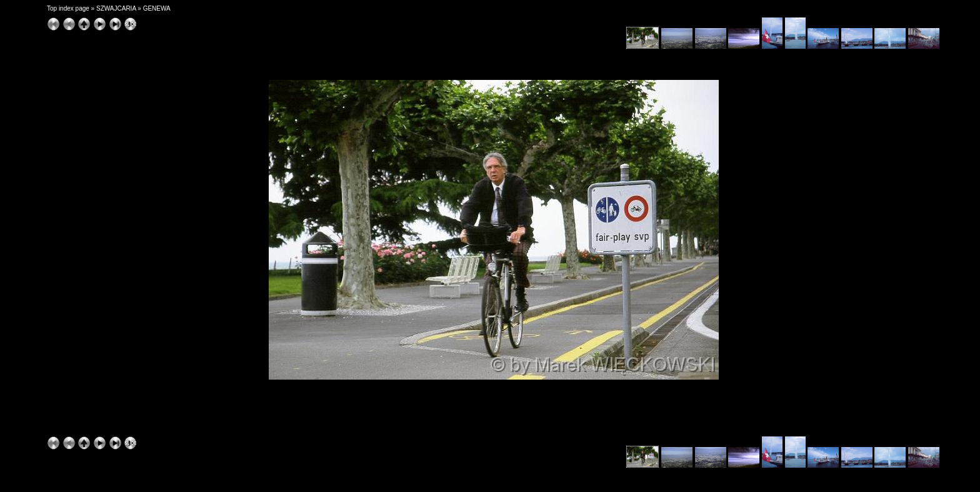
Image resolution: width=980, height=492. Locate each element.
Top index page (68, 8)
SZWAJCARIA (116, 8)
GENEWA (157, 8)
